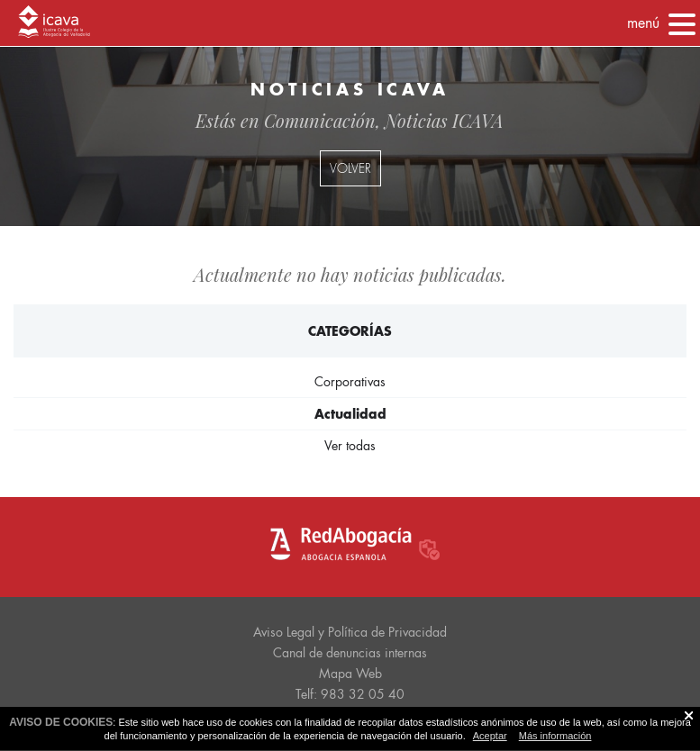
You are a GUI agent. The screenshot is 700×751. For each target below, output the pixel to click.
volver (350, 168)
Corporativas (350, 382)
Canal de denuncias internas (350, 653)
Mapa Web (350, 674)
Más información (555, 736)
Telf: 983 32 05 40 (350, 694)
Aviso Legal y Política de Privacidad (350, 632)
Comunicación (320, 120)
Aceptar (490, 736)
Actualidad (350, 414)
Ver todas (350, 446)
